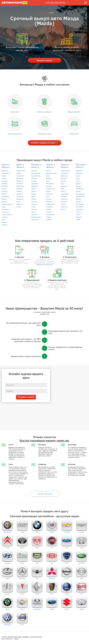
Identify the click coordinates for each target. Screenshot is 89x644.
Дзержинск (5, 173)
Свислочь (64, 202)
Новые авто (74, 134)
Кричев (78, 199)
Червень (5, 222)
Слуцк (4, 207)
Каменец (19, 189)
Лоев (48, 196)
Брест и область (20, 166)
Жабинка (20, 181)
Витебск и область (36, 166)
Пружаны (20, 204)
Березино (5, 171)
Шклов (78, 220)
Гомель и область (50, 166)
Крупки (4, 189)
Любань (4, 194)
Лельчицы (49, 194)
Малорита (20, 199)
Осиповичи (80, 207)
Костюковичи (80, 194)
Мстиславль (80, 204)
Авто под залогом (15, 134)
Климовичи (80, 189)
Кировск (79, 186)
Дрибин (78, 184)
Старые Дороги (7, 214)
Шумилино (35, 220)
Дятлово (64, 178)
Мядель (4, 199)
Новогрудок (65, 194)
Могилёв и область (81, 166)
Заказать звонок (44, 60)
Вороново (64, 176)
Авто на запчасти (44, 112)
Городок (34, 181)
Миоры (34, 194)
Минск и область (6, 166)
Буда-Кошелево (51, 173)
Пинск (19, 202)
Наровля (49, 202)
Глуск (78, 181)
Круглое (79, 202)
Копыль (4, 178)
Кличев (78, 191)
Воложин (5, 186)
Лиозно (34, 191)
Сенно (33, 207)
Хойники (49, 220)
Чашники (34, 214)
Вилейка (5, 184)
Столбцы (5, 217)
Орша (33, 196)
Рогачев (49, 212)
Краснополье (80, 196)
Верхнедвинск (36, 176)
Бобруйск (79, 173)
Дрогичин (20, 178)
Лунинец (19, 194)
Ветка (48, 176)
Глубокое (34, 178)
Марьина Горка (7, 204)
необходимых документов (44, 265)
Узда (3, 220)
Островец (64, 199)
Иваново (20, 184)
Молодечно (5, 196)
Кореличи (64, 186)
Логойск (4, 191)
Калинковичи (51, 189)
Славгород (80, 209)
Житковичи (50, 184)
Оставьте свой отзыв (44, 494)
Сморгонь (64, 207)
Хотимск (79, 212)
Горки (78, 178)
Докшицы (35, 184)
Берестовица (65, 171)
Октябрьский (50, 204)
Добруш (49, 178)
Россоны (34, 204)
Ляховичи (20, 196)
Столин (19, 207)
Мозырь (49, 199)
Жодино (4, 225)
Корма (48, 191)
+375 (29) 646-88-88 (55, 3)
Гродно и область (65, 166)
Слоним (64, 204)
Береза (19, 173)
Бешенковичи (36, 173)
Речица (49, 209)
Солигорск (5, 212)
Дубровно (35, 186)
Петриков (49, 207)
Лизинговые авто (44, 134)
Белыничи (79, 171)
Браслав (34, 171)
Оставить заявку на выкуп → (44, 143)
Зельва (63, 181)
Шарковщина (36, 217)
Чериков (79, 217)
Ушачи (34, 212)
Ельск (48, 181)
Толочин (34, 209)
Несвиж (4, 202)
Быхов (78, 176)
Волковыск (65, 173)
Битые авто (15, 112)
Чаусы (78, 214)
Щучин (63, 209)
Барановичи (21, 171)
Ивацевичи (20, 186)
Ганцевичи (20, 176)
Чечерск (49, 217)
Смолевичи (5, 209)
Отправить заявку (26, 397)
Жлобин (49, 186)
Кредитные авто (74, 112)
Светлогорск (50, 214)
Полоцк (34, 199)
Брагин (49, 171)
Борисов (5, 181)
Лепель (34, 189)
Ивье (63, 184)
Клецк (4, 176)
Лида (63, 189)
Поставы (34, 202)
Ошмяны (64, 196)
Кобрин (19, 191)
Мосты (63, 191)
